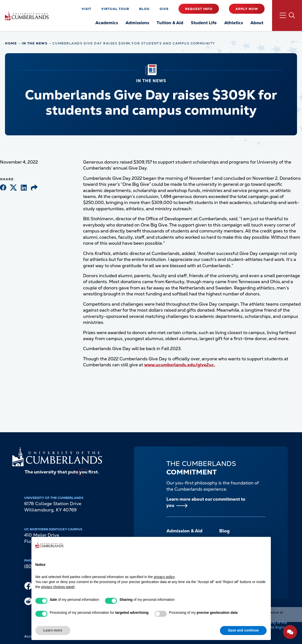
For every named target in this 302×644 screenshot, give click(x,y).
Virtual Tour (115, 9)
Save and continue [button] (243, 630)
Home (11, 43)
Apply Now (247, 9)
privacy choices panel (58, 587)
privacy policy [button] (164, 577)
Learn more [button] (53, 630)
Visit (86, 9)
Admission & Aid (184, 531)
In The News (35, 43)
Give (164, 9)
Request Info (199, 9)
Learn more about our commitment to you (206, 502)
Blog (144, 9)
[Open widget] (290, 632)
